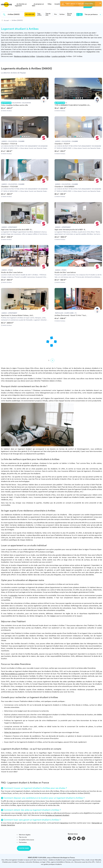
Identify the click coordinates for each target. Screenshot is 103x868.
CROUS (4, 45)
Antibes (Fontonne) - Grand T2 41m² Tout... (71, 315)
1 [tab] (22, 98)
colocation (14, 595)
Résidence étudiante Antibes (25, 56)
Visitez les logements (12, 732)
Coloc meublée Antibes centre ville (14, 105)
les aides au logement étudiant (57, 815)
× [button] (100, 3)
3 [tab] (26, 98)
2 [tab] (24, 98)
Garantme (64, 823)
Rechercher (30, 14)
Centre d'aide (24, 848)
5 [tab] (82, 98)
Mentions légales (25, 835)
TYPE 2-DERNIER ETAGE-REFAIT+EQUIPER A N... (73, 105)
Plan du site (23, 837)
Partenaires (23, 842)
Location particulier (59, 56)
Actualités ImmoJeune (26, 840)
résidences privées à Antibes (51, 47)
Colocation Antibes (43, 56)
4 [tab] (28, 98)
